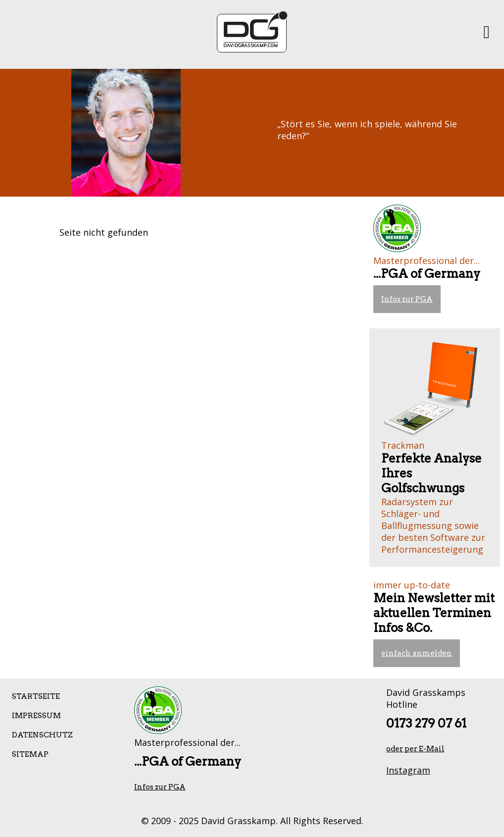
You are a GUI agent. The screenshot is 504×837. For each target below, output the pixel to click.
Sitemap (30, 754)
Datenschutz (42, 735)
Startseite (36, 696)
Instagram (408, 770)
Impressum (36, 716)
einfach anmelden (417, 653)
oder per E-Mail (415, 749)
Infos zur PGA (407, 299)
